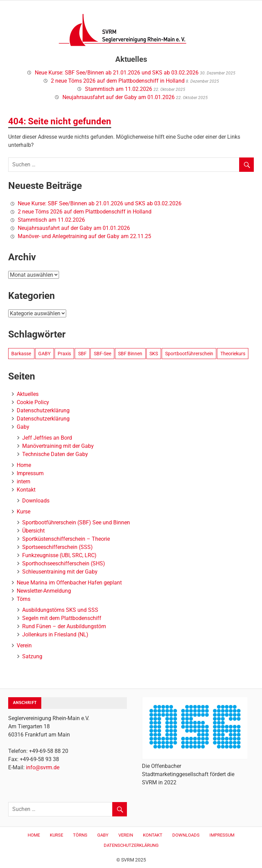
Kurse (24, 512)
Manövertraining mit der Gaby (58, 446)
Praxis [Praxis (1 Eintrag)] (64, 354)
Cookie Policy (33, 402)
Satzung (32, 656)
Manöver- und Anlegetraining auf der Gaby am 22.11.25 (84, 236)
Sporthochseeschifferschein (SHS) (64, 563)
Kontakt (26, 490)
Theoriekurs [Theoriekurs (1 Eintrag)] (233, 354)
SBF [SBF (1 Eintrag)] (82, 354)
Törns (24, 599)
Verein (24, 645)
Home (24, 465)
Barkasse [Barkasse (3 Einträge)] (21, 354)
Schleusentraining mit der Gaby (60, 572)
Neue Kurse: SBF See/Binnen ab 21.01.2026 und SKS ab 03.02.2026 (117, 73)
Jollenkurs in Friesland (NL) (55, 635)
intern (24, 481)
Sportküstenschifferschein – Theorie (66, 539)
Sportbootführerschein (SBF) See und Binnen (76, 522)
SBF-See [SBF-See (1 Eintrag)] (103, 354)
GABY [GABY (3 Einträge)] (44, 354)
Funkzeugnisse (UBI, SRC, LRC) (59, 555)
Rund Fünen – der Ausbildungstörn (64, 626)
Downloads (36, 501)
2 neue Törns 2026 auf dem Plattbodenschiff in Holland (118, 81)
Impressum (30, 473)
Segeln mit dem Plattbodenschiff (62, 618)
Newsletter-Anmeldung (44, 591)
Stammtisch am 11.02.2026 (119, 89)
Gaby (23, 427)
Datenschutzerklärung (43, 410)
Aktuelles (28, 394)
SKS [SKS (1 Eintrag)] (154, 354)
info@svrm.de (43, 767)
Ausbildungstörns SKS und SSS (60, 610)
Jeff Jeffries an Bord (47, 438)
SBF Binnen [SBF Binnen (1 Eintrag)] (130, 354)
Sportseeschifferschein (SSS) (57, 547)
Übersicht (33, 531)
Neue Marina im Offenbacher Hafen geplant (69, 583)
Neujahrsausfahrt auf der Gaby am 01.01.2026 (119, 97)
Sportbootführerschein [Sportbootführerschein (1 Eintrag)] (189, 354)
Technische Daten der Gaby (55, 454)
